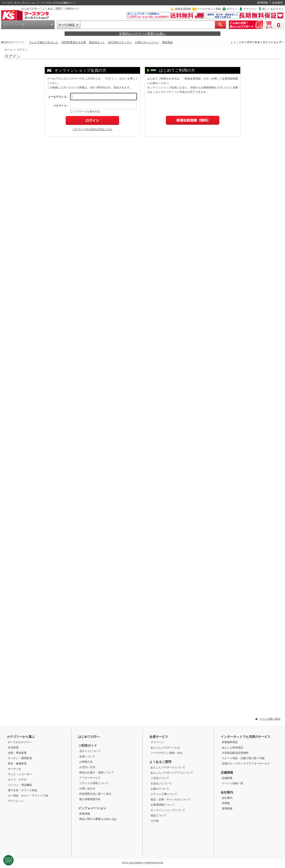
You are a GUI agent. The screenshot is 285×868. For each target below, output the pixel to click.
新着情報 (85, 814)
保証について (159, 815)
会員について (87, 756)
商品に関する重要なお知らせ (98, 819)
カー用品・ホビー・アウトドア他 (28, 796)
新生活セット (97, 42)
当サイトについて (90, 751)
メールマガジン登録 (209, 9)
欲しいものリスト (273, 9)
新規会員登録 (183, 9)
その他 (155, 821)
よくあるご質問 (52, 9)
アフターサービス (90, 778)
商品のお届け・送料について (97, 772)
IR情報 (226, 803)
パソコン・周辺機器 (20, 785)
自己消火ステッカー (120, 42)
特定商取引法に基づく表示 (95, 794)
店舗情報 (227, 772)
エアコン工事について (164, 794)
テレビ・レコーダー (20, 774)
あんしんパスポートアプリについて (172, 773)
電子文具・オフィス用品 (22, 790)
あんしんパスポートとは (165, 748)
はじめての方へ (31, 9)
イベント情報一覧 (232, 783)
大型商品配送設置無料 (235, 753)
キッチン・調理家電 (20, 758)
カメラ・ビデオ (17, 780)
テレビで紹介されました (44, 42)
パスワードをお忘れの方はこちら (92, 129)
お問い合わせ (87, 789)
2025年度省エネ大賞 (74, 42)
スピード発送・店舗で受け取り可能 (243, 758)
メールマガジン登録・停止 (167, 753)
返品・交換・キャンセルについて (171, 799)
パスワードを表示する (85, 112)
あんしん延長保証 (232, 748)
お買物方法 (86, 762)
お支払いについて (161, 783)
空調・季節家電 (17, 753)
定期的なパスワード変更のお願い (142, 34)
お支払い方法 (87, 767)
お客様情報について (163, 805)
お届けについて (160, 789)
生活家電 (13, 748)
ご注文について (160, 778)
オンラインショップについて (168, 810)
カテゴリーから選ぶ (16, 25)
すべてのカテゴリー (20, 742)
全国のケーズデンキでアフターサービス (246, 764)
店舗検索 (227, 778)
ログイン (232, 9)
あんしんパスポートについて (168, 767)
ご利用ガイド (71, 9)
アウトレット (16, 801)
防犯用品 (167, 42)
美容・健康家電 (17, 764)
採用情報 (263, 3)
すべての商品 (67, 25)
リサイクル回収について (94, 783)
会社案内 (277, 3)
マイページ (250, 9)
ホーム (8, 50)
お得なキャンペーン (147, 42)
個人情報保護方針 (90, 799)
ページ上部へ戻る (270, 719)
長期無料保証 (230, 742)
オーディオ (14, 769)
